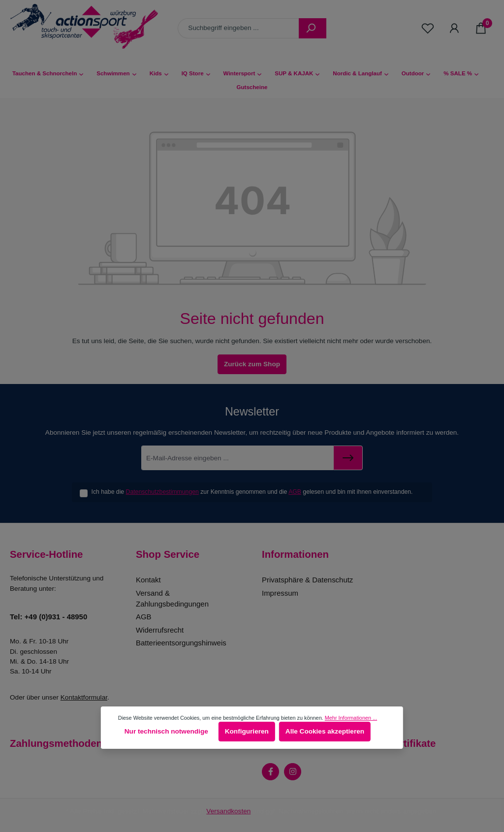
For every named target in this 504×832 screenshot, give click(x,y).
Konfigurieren (247, 731)
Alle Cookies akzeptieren (325, 731)
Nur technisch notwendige (166, 731)
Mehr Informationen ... (351, 718)
